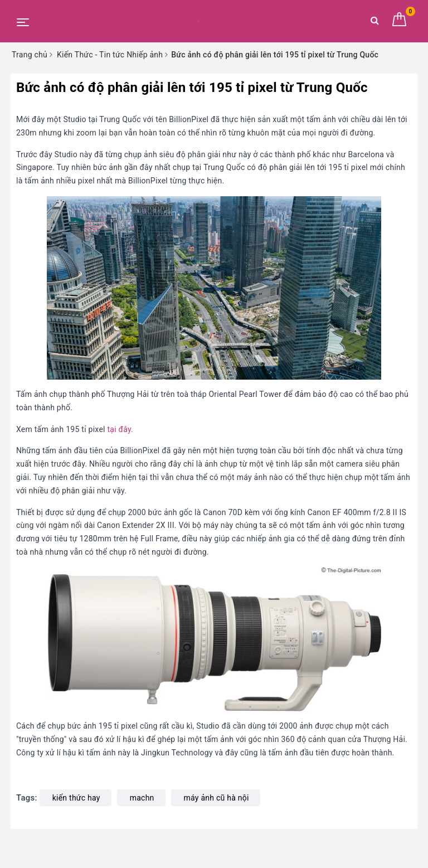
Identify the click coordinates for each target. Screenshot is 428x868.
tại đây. (120, 429)
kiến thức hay (76, 798)
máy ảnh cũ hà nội (217, 798)
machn (142, 798)
